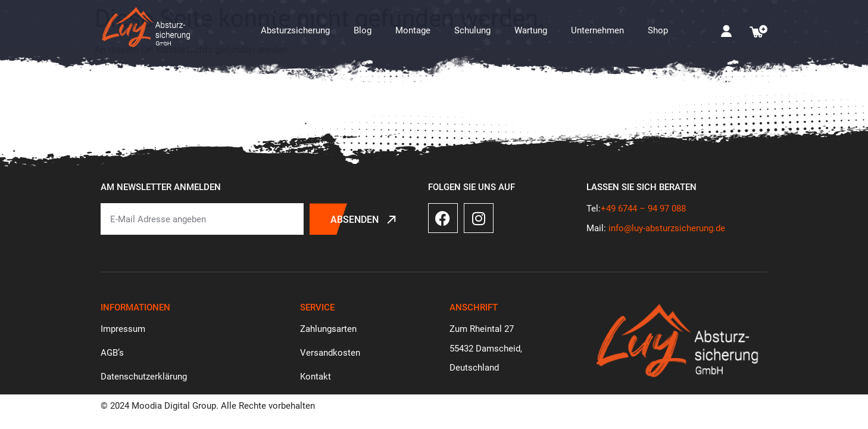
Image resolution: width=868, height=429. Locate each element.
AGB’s (112, 353)
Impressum (123, 329)
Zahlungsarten (328, 329)
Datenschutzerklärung (144, 377)
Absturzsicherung (295, 30)
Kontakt (316, 377)
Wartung (531, 30)
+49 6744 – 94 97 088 (643, 209)
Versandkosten (330, 353)
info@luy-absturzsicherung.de (667, 228)
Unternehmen (597, 30)
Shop (658, 30)
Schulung (472, 30)
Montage (413, 30)
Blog (363, 30)
